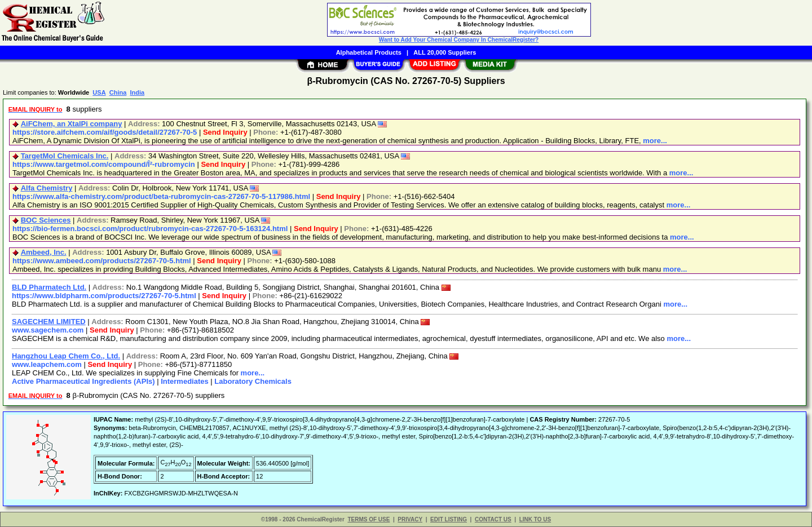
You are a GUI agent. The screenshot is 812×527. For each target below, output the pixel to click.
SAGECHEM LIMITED (49, 322)
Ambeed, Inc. (44, 252)
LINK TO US (535, 519)
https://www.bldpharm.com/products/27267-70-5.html (104, 296)
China (118, 92)
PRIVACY (410, 519)
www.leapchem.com (47, 364)
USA (99, 92)
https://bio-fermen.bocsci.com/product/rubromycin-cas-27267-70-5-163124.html (150, 229)
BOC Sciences (46, 220)
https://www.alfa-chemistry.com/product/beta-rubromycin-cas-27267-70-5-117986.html (161, 196)
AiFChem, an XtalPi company (72, 124)
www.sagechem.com (48, 330)
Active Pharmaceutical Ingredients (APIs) (83, 381)
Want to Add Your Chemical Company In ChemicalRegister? (459, 40)
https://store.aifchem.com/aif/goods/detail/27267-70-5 (105, 132)
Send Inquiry (225, 132)
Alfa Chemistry (47, 188)
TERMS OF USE (369, 519)
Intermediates (185, 381)
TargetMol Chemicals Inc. (65, 156)
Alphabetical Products (369, 52)
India (137, 92)
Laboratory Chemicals (253, 381)
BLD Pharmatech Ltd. (49, 287)
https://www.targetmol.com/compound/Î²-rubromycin (104, 164)
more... (655, 141)
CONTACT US (493, 519)
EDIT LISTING (449, 519)
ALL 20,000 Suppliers (445, 52)
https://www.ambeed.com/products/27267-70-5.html (102, 261)
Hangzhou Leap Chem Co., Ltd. (66, 356)
